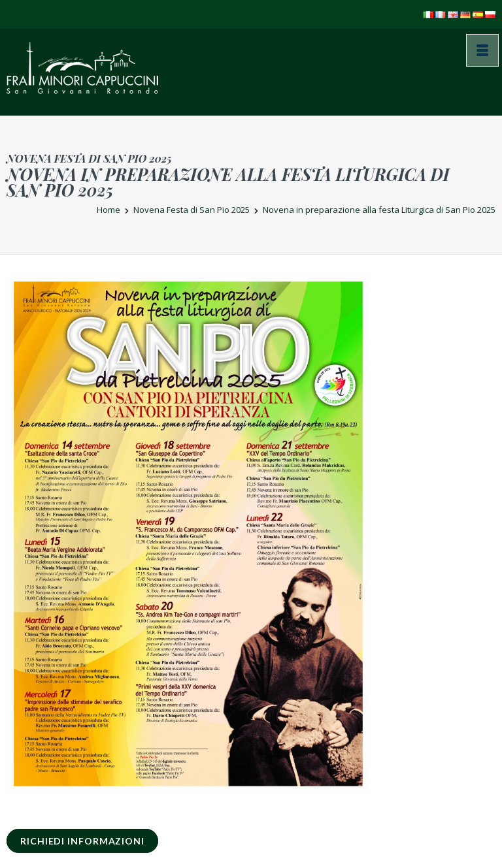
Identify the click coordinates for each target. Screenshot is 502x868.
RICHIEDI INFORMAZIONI (82, 841)
